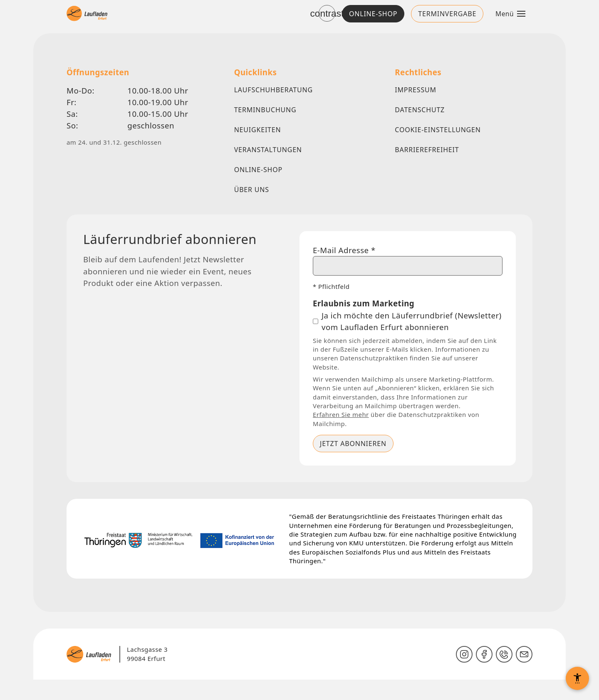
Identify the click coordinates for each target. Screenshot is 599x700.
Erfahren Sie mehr (342, 432)
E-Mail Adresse (345, 251)
